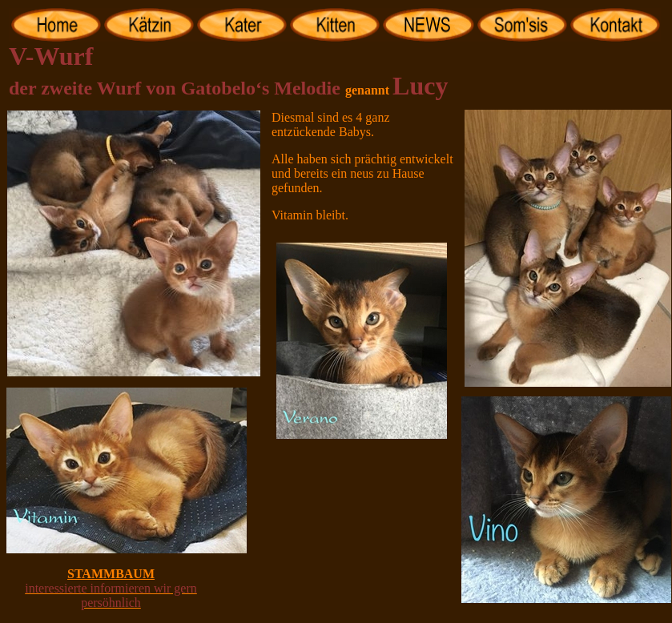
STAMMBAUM (111, 574)
